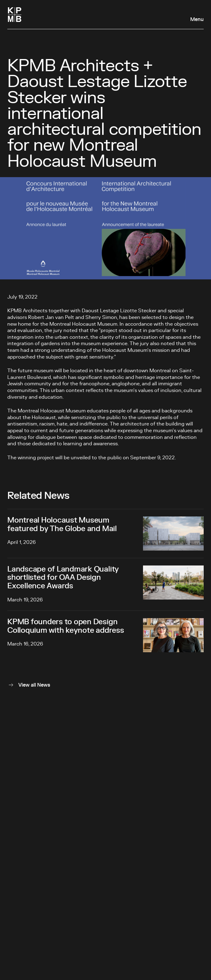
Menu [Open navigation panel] (197, 19)
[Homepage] (15, 15)
